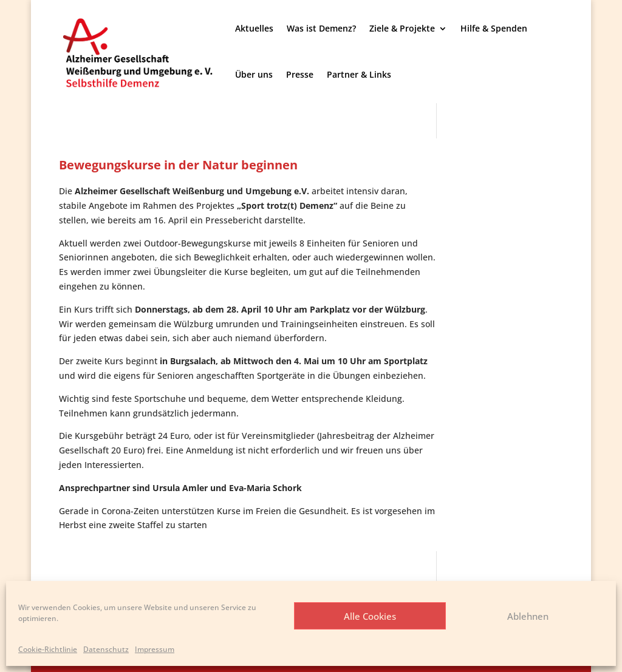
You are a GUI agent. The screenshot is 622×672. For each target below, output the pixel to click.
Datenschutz (106, 649)
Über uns (254, 74)
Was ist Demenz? (321, 28)
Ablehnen (528, 616)
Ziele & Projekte (402, 28)
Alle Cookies (370, 616)
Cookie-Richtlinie (48, 649)
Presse (300, 74)
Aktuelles (254, 28)
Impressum (155, 649)
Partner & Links (359, 74)
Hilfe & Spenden (494, 28)
